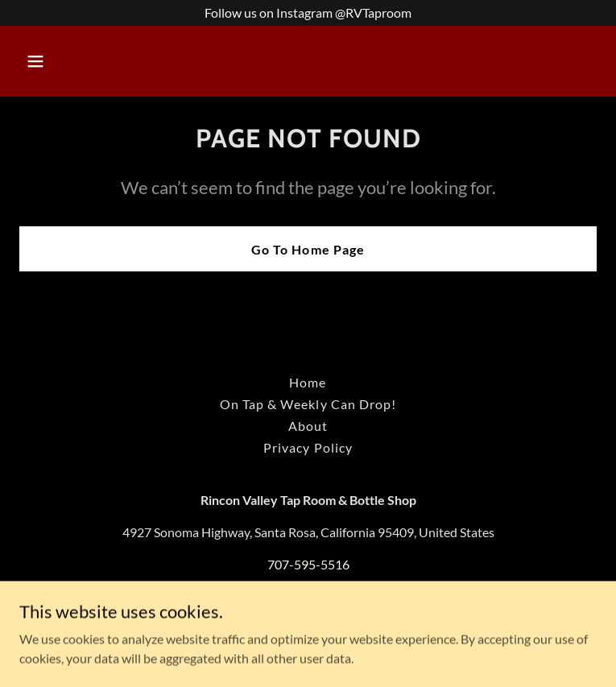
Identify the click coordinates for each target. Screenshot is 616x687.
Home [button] (308, 382)
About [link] (308, 426)
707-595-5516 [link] (308, 564)
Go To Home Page (308, 249)
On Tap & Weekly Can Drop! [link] (308, 404)
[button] (86, 61)
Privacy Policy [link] (308, 447)
